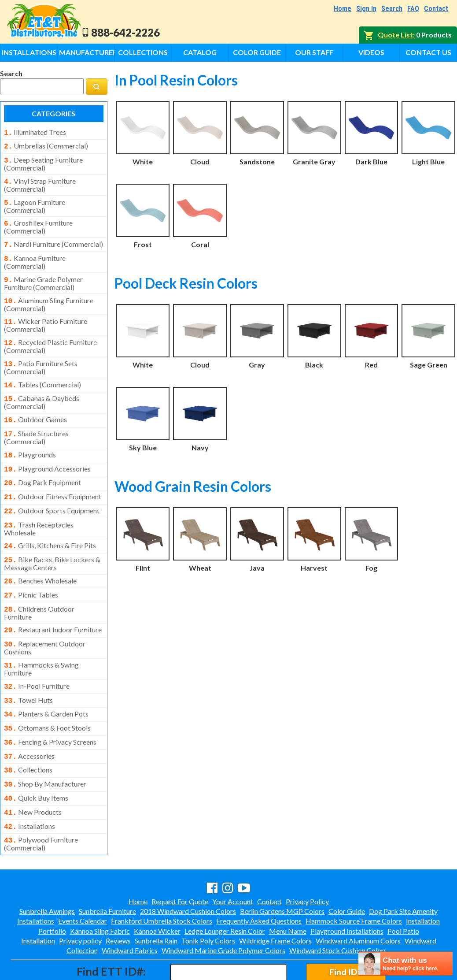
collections (28, 737)
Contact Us (428, 52)
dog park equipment (42, 466)
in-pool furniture (37, 659)
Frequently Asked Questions (259, 883)
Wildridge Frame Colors (275, 903)
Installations (29, 52)
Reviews (118, 903)
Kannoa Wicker (157, 893)
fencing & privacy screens (50, 711)
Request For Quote (180, 863)
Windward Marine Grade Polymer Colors (223, 912)
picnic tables (31, 572)
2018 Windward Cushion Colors (188, 873)
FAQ (413, 9)
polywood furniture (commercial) (41, 806)
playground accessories (47, 453)
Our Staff (314, 52)
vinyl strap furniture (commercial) (40, 182)
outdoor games (35, 406)
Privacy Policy (307, 863)
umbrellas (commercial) (46, 145)
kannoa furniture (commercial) (35, 255)
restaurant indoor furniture (53, 605)
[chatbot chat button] (405, 963)
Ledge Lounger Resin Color (225, 893)
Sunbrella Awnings (47, 873)
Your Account (233, 863)
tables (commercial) (42, 373)
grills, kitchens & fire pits (50, 525)
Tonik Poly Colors (208, 903)
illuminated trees (35, 132)
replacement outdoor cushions (45, 621)
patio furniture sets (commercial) (41, 356)
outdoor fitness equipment (53, 479)
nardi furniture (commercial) (53, 239)
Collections (143, 52)
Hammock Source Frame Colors (354, 883)
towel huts (28, 672)
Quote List (395, 35)
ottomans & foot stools (47, 698)
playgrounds (30, 440)
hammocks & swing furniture (41, 642)
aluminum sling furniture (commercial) (49, 296)
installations (29, 790)
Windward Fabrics (130, 912)
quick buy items (36, 764)
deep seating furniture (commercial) (43, 161)
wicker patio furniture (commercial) (46, 316)
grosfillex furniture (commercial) (38, 222)
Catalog (200, 52)
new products (33, 777)
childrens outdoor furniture (39, 588)
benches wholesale (40, 559)
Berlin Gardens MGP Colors (282, 873)
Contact (436, 9)
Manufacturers (87, 52)
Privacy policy (80, 903)
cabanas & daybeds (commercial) (42, 389)
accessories (29, 724)
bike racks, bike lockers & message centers (52, 542)
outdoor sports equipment (52, 492)
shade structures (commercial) (36, 423)
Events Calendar (83, 883)
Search (392, 9)
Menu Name (288, 893)
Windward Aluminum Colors (358, 903)
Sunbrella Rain (156, 903)
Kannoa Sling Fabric (100, 893)
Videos (371, 52)
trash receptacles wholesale (39, 509)
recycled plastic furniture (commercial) (50, 336)
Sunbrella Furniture (107, 873)
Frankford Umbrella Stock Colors (162, 883)
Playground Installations (347, 893)
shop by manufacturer (45, 750)
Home (343, 9)
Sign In (366, 9)
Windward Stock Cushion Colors (338, 912)
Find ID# (346, 934)
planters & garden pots (46, 685)
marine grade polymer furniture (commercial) (43, 275)
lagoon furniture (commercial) (35, 202)
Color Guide (257, 52)
